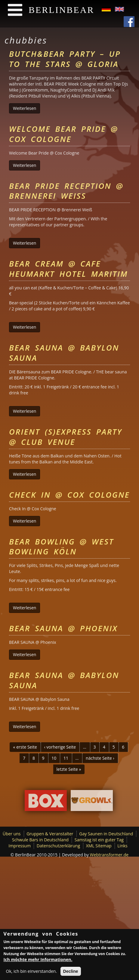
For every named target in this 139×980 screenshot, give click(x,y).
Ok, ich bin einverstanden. (32, 972)
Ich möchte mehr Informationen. (38, 960)
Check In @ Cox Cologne (69, 495)
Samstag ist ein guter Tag (99, 840)
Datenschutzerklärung (58, 846)
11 (66, 758)
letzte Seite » (69, 769)
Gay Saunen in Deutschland (106, 834)
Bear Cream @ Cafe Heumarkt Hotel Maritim (68, 269)
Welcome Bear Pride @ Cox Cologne (63, 134)
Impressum (20, 846)
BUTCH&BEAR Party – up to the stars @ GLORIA (65, 59)
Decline (71, 972)
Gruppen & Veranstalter (50, 834)
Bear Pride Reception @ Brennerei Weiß (66, 191)
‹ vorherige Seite (60, 747)
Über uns (12, 834)
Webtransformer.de (109, 855)
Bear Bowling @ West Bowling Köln (61, 547)
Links (122, 846)
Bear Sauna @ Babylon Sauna (64, 353)
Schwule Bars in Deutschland (40, 840)
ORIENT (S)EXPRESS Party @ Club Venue (66, 437)
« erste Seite (25, 747)
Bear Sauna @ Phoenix (63, 628)
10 (54, 758)
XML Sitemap (99, 846)
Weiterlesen (26, 108)
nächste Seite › (100, 758)
